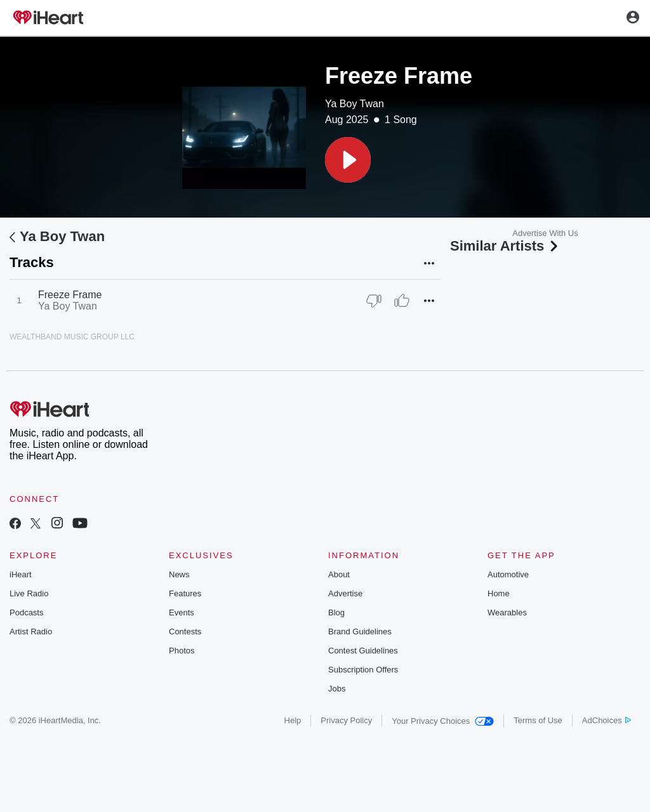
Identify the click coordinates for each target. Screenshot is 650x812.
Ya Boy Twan (355, 104)
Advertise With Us (545, 233)
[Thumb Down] (374, 301)
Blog (336, 612)
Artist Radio (31, 632)
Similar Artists (505, 246)
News (179, 574)
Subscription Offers (363, 670)
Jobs (337, 689)
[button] (348, 160)
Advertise (345, 593)
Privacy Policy (346, 720)
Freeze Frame (70, 295)
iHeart (21, 574)
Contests (185, 632)
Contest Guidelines (363, 651)
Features (185, 593)
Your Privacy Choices (443, 721)
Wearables (507, 612)
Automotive (508, 574)
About (339, 574)
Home (499, 593)
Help (293, 720)
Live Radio (29, 593)
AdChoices (607, 720)
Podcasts (26, 612)
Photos (182, 651)
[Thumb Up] (402, 301)
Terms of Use (538, 720)
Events (182, 612)
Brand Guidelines (360, 632)
